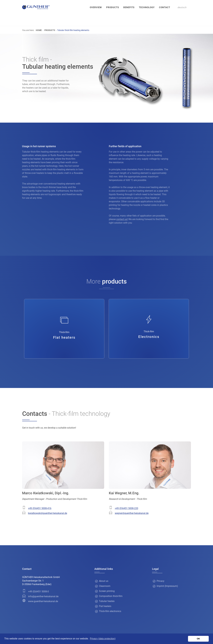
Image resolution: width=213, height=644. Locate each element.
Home (39, 30)
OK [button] (198, 639)
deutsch (182, 7)
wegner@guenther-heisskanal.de (136, 513)
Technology (147, 7)
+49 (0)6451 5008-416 (36, 508)
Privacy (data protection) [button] (103, 639)
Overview (96, 7)
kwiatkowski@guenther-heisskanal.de (43, 513)
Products (113, 7)
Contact (165, 7)
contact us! (126, 219)
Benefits (129, 7)
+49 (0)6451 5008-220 (130, 508)
